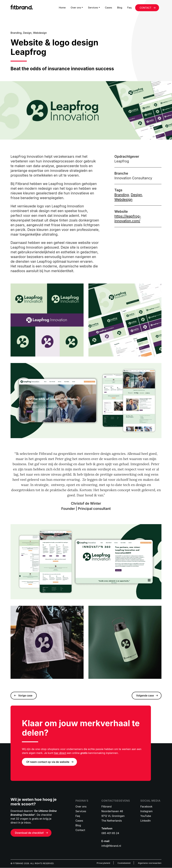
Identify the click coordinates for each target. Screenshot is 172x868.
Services (93, 8)
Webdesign (123, 200)
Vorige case (26, 696)
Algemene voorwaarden (150, 863)
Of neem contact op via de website (48, 762)
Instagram (146, 811)
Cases (109, 8)
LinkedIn (146, 821)
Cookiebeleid (124, 863)
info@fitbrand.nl (111, 846)
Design (136, 195)
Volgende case (145, 696)
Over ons (76, 8)
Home (62, 8)
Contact (80, 830)
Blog (120, 8)
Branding (122, 195)
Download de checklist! (29, 833)
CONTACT (145, 8)
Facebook (146, 807)
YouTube (146, 816)
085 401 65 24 (110, 833)
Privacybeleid (103, 863)
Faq (129, 8)
